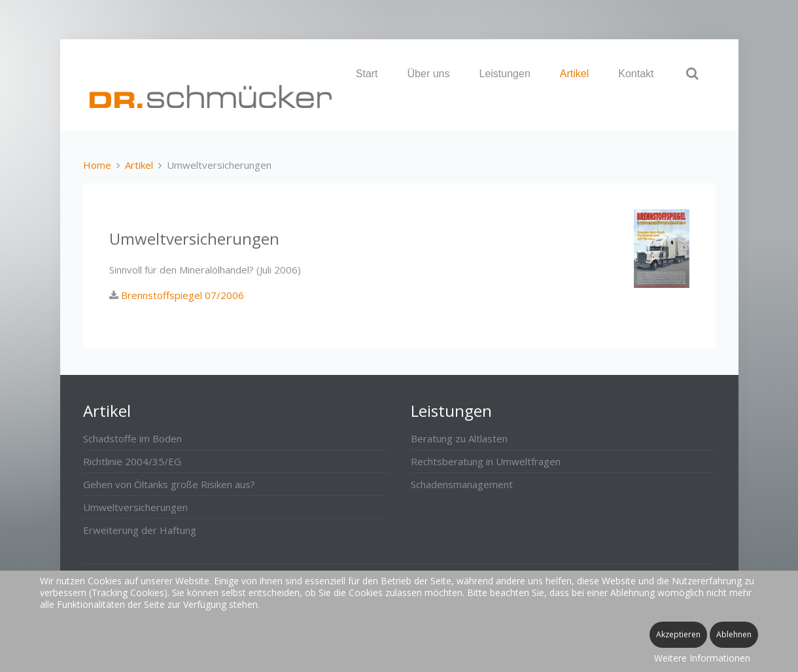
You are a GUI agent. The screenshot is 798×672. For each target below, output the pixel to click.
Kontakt (636, 74)
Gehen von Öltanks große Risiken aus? (169, 484)
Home (97, 165)
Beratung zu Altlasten (459, 438)
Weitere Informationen (702, 658)
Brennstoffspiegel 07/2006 (181, 295)
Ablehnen (734, 634)
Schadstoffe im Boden (132, 438)
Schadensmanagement (462, 484)
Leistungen (504, 74)
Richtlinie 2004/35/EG (132, 461)
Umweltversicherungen (135, 507)
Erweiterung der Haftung (140, 530)
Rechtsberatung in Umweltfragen (486, 461)
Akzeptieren (678, 634)
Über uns (429, 74)
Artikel (574, 74)
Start (367, 74)
